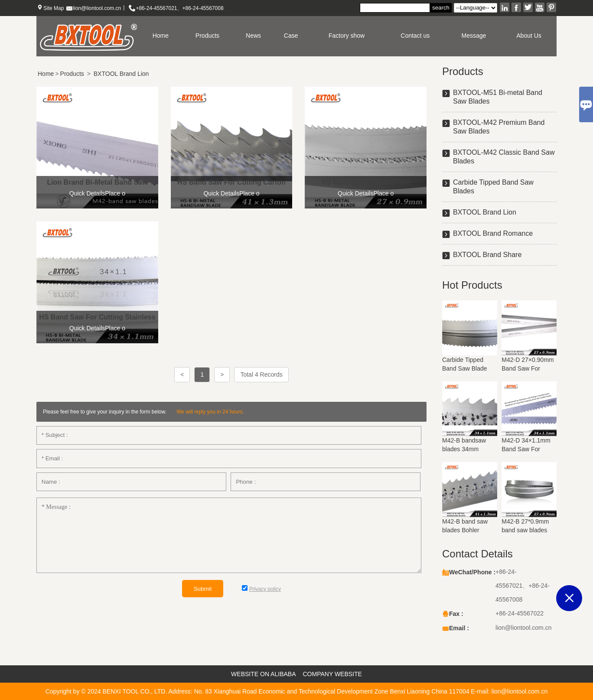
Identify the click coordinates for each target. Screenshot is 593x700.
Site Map (54, 8)
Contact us (415, 36)
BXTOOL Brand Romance (493, 233)
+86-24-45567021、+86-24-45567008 (179, 8)
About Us (529, 36)
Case (291, 36)
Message (474, 36)
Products (207, 36)
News (253, 36)
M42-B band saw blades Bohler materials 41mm (465, 530)
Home (161, 36)
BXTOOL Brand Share (487, 255)
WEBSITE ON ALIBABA (263, 674)
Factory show (347, 36)
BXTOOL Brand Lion (121, 74)
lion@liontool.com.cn (97, 8)
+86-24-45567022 (520, 613)
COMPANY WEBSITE (332, 674)
